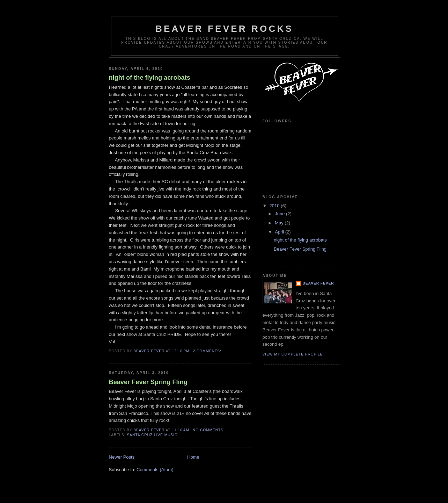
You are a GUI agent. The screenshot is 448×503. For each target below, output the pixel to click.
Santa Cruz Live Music (152, 435)
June (280, 214)
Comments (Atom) (155, 470)
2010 (275, 206)
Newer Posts (122, 457)
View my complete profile (293, 354)
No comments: (210, 430)
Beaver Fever (318, 283)
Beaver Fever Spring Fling (148, 382)
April (280, 232)
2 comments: (208, 351)
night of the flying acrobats (150, 78)
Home (193, 457)
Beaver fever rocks (224, 29)
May (280, 223)
